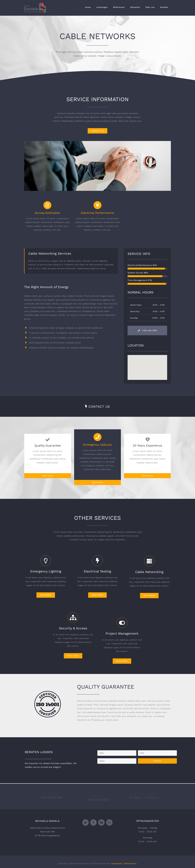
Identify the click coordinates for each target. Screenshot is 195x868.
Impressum (117, 863)
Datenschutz (130, 863)
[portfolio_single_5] (97, 143)
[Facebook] (93, 822)
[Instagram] (109, 822)
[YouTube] (101, 822)
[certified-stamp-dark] (48, 693)
